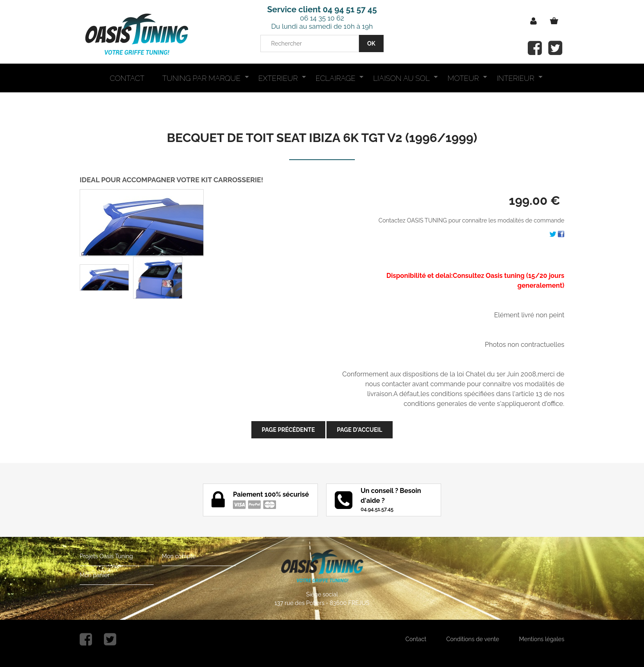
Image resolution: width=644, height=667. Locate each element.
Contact (416, 639)
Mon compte (179, 556)
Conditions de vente (473, 639)
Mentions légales (542, 639)
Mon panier (95, 575)
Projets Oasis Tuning (106, 556)
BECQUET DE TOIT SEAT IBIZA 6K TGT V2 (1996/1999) (322, 138)
